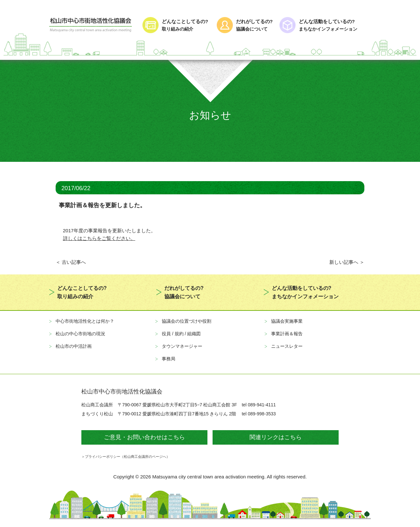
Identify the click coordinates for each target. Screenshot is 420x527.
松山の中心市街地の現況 (80, 334)
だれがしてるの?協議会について (184, 292)
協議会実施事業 (287, 321)
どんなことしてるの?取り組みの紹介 (82, 292)
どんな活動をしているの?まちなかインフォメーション (305, 292)
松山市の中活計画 (74, 346)
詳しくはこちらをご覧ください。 (99, 238)
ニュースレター (287, 346)
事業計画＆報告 (287, 334)
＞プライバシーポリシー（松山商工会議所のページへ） (126, 457)
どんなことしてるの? (186, 26)
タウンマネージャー (182, 346)
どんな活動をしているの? (335, 26)
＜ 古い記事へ (71, 262)
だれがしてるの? (255, 26)
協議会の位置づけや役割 (187, 321)
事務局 (169, 359)
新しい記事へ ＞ (347, 262)
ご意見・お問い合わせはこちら (144, 437)
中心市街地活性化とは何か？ (85, 321)
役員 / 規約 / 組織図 (181, 334)
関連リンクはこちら (276, 437)
